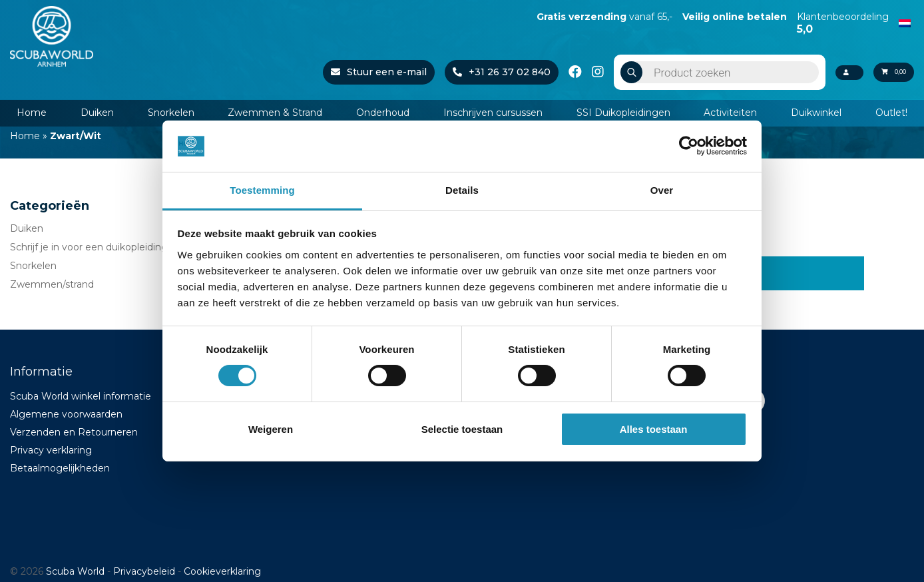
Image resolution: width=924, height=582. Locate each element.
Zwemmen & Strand (275, 113)
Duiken (97, 113)
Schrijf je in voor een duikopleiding (89, 247)
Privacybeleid (144, 571)
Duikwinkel (816, 113)
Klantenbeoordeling (843, 23)
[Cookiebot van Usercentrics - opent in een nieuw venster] (689, 146)
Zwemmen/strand (52, 284)
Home (32, 113)
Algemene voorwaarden (66, 414)
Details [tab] (462, 190)
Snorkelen (171, 113)
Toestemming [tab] (262, 190)
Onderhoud (383, 113)
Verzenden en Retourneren (74, 432)
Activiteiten (730, 113)
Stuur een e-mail (361, 72)
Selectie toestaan (462, 429)
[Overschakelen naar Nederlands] (905, 22)
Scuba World (75, 571)
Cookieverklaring (222, 571)
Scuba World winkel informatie (81, 396)
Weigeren (271, 429)
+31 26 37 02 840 (484, 72)
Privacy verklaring (51, 450)
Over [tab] (662, 190)
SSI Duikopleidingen (623, 113)
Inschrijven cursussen (493, 113)
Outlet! (891, 113)
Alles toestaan (654, 429)
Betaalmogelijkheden (60, 468)
